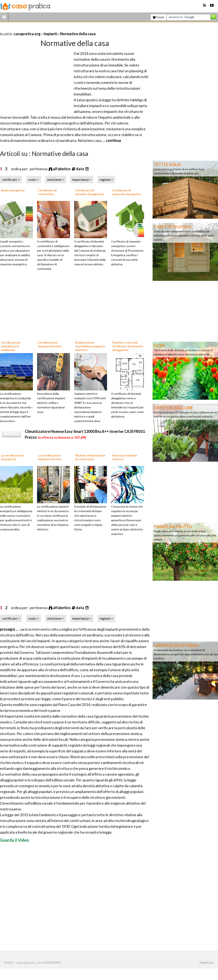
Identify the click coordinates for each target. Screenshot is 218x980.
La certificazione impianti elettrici (50, 457)
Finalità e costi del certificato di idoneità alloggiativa (127, 346)
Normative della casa (78, 34)
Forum (158, 17)
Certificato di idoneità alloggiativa (90, 192)
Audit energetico (13, 190)
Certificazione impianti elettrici (50, 344)
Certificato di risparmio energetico (127, 192)
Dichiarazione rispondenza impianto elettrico (90, 346)
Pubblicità (206, 963)
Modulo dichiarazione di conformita (90, 457)
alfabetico (62, 169)
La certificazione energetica (12, 457)
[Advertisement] (48, 29)
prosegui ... (9, 629)
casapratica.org (27, 34)
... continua (112, 140)
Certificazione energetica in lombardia (11, 346)
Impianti (50, 34)
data (80, 169)
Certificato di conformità (47, 192)
